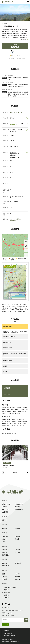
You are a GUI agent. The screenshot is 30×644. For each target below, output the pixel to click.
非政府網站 (7, 592)
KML (11, 219)
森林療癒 (4, 528)
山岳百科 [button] (5, 372)
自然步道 (4, 507)
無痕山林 (4, 539)
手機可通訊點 (13, 221)
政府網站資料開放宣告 (9, 636)
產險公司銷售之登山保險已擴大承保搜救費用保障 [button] (15, 354)
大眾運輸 (4, 576)
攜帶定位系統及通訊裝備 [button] (9, 337)
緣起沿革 (18, 579)
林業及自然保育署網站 (10, 587)
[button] (15, 388)
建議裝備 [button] (5, 366)
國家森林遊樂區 (6, 504)
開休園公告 (18, 563)
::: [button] (0, 98)
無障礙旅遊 (5, 536)
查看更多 (15, 472)
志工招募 (18, 552)
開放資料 (4, 579)
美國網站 (6, 595)
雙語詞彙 (18, 576)
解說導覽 (4, 550)
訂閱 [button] (26, 620)
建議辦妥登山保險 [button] (7, 348)
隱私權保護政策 (8, 633)
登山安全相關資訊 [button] (7, 360)
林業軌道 (18, 507)
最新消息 (4, 563)
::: (0, 483)
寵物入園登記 (5, 555)
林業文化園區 (5, 509)
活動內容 (18, 528)
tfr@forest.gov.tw (7, 613)
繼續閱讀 (25, 40)
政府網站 (6, 590)
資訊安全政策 (7, 630)
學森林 (17, 539)
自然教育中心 (19, 509)
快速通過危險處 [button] (7, 342)
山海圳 (4, 542)
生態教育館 (5, 512)
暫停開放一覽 (5, 566)
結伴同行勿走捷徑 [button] (7, 327)
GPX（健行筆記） (17, 219)
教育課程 (4, 520)
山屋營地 (18, 550)
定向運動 (18, 536)
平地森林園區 (19, 504)
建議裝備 (12, 112)
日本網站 (6, 598)
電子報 (4, 574)
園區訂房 (4, 552)
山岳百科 (19, 112)
